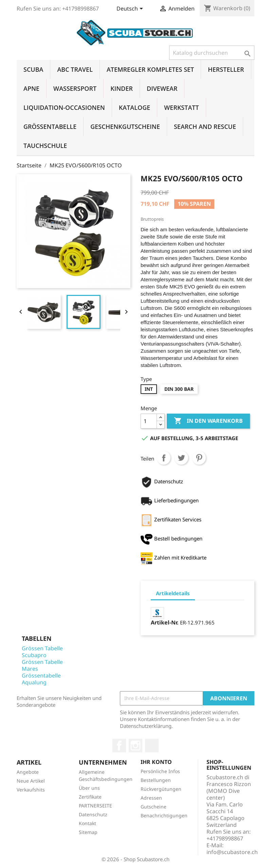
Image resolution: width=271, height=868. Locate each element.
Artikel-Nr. (165, 622)
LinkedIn (152, 746)
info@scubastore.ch (232, 852)
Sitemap (88, 832)
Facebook (119, 746)
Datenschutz (93, 814)
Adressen (151, 798)
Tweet (181, 458)
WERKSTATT (181, 107)
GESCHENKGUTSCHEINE (125, 127)
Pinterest (199, 458)
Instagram (135, 746)
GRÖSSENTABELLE (50, 127)
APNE (31, 88)
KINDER (122, 88)
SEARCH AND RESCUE (205, 127)
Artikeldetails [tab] (173, 593)
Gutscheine (153, 807)
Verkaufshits (31, 790)
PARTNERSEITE (95, 806)
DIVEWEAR (162, 88)
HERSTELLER (226, 69)
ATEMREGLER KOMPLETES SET (150, 69)
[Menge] (149, 421)
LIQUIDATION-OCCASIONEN (64, 107)
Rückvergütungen (161, 789)
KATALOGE (135, 107)
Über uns (89, 788)
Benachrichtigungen (164, 815)
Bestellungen (156, 780)
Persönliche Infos (160, 771)
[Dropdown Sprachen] (131, 9)
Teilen (164, 458)
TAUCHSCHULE (45, 146)
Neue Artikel (31, 781)
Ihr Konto (156, 762)
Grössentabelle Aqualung (41, 679)
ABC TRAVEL (75, 69)
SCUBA (33, 69)
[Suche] (212, 53)
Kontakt (87, 823)
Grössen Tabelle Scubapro (42, 652)
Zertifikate (90, 797)
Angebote (28, 772)
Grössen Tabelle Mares (42, 665)
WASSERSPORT (75, 88)
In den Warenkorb (208, 421)
